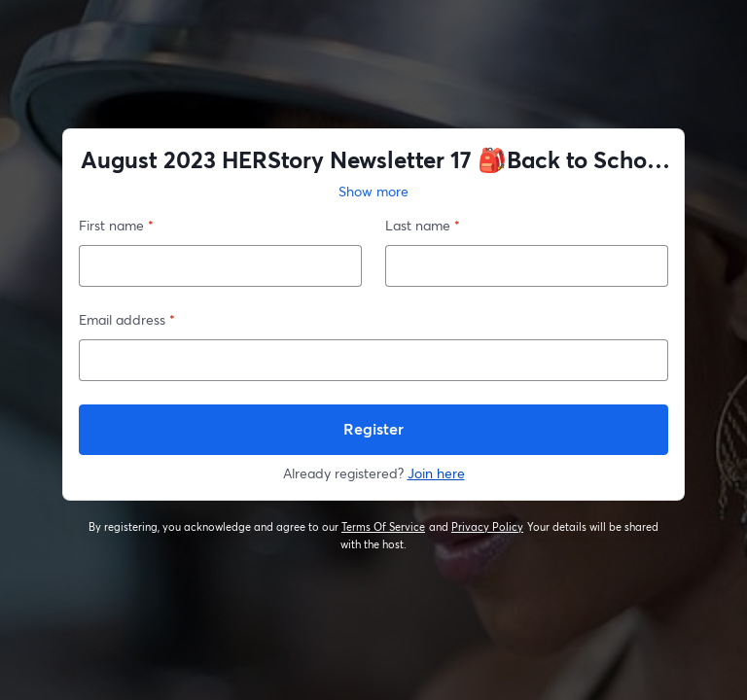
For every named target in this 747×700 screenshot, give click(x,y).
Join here (436, 473)
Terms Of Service (384, 527)
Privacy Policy (488, 527)
